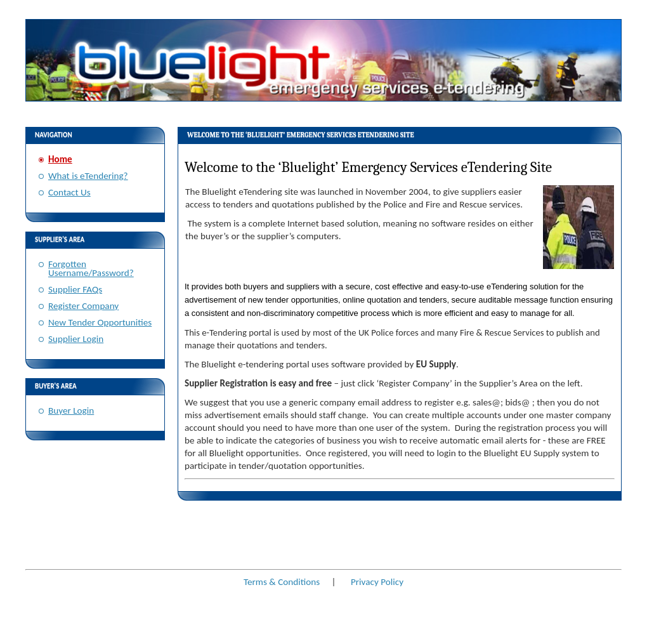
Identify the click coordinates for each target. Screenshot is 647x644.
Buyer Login (71, 411)
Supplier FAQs (75, 289)
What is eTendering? (88, 176)
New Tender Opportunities (100, 322)
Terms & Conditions (282, 582)
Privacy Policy (377, 582)
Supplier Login (76, 339)
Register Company (83, 306)
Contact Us (69, 192)
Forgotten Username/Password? (91, 268)
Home (60, 159)
